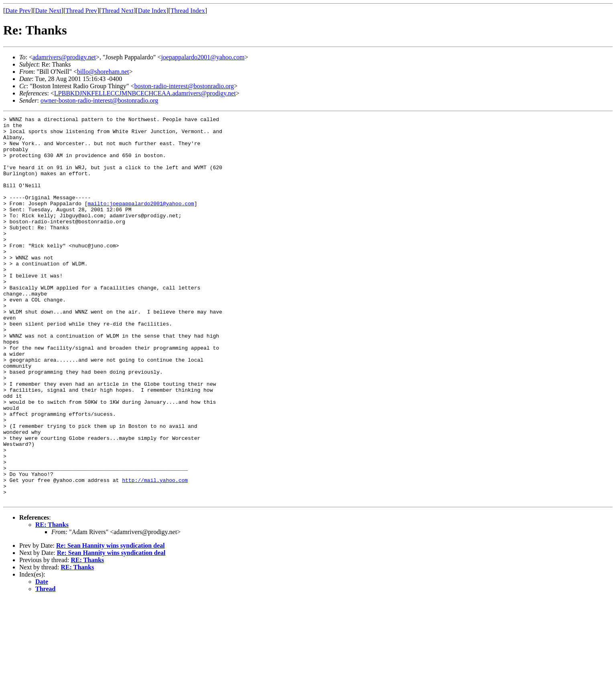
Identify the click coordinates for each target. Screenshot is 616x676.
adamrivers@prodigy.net (64, 57)
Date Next (48, 11)
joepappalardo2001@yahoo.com (203, 57)
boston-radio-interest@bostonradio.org (184, 86)
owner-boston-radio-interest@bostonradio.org (99, 100)
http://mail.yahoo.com (155, 553)
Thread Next (118, 11)
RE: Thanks (52, 602)
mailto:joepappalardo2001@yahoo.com (141, 221)
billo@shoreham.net (103, 72)
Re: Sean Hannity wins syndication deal (110, 622)
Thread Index (188, 11)
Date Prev (18, 11)
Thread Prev (81, 11)
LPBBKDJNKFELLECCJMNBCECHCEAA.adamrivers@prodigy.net (145, 93)
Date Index (152, 11)
